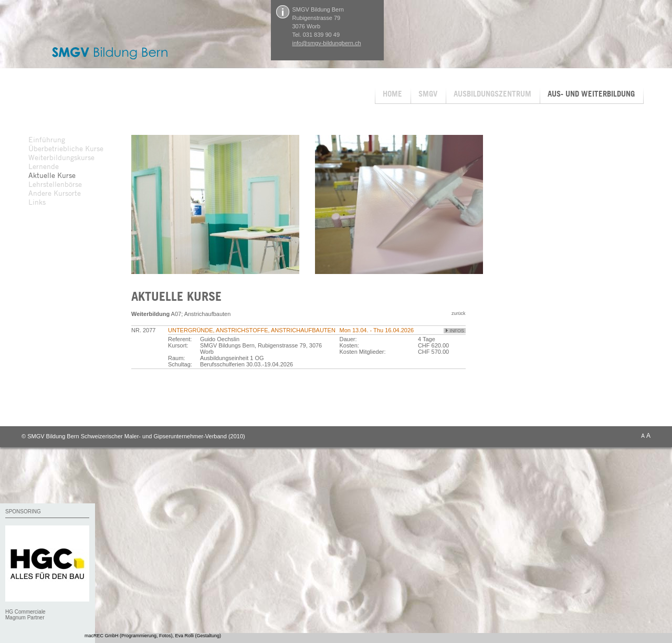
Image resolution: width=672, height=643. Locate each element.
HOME (392, 94)
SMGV (428, 94)
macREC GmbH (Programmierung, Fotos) (129, 636)
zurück (459, 313)
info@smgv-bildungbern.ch (327, 43)
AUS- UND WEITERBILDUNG (591, 94)
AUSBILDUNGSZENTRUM (492, 94)
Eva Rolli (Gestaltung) (198, 636)
